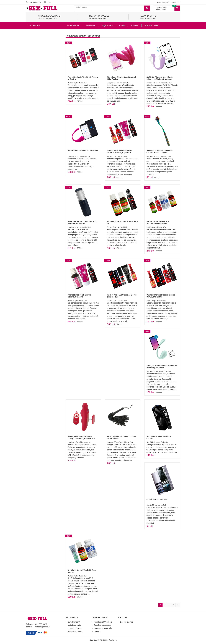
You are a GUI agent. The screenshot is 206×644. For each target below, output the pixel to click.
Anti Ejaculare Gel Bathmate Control (159, 437)
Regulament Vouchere (103, 622)
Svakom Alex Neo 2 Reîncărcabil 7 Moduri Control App (83, 222)
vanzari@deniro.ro (43, 627)
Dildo (32, 54)
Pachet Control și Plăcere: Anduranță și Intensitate (158, 222)
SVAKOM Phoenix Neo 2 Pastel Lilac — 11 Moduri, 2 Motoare (160, 78)
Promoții (135, 25)
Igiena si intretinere (40, 47)
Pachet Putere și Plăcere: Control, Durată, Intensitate (161, 296)
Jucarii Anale (37, 62)
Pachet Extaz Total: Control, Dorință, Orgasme (80, 296)
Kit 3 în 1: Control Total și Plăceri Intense (82, 571)
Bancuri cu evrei (127, 622)
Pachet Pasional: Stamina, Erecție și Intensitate (122, 296)
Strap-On (34, 70)
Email (48, 2)
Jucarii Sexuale (73, 25)
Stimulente (90, 25)
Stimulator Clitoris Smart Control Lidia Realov (121, 78)
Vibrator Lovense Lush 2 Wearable (83, 151)
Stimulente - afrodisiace (42, 31)
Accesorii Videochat (40, 90)
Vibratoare (35, 39)
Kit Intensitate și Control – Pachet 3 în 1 (123, 222)
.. (169, 605)
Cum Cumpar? (74, 622)
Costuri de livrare (75, 628)
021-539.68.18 (33, 2)
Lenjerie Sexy (37, 50)
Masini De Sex (36, 82)
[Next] (178, 605)
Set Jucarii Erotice (39, 78)
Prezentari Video (152, 25)
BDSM (32, 58)
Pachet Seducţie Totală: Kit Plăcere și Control (83, 78)
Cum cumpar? (163, 2)
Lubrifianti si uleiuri (40, 43)
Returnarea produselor (103, 628)
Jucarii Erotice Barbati (42, 35)
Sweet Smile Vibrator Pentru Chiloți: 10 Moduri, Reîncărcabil (81, 437)
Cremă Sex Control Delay (157, 499)
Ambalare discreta (75, 631)
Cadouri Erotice (38, 74)
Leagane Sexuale (38, 86)
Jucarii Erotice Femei (41, 66)
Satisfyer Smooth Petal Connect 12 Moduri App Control (162, 367)
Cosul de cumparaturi (103, 625)
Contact (175, 2)
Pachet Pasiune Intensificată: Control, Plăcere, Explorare (120, 152)
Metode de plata (74, 625)
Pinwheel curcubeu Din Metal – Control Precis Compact (160, 152)
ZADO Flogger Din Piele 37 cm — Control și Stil (121, 437)
